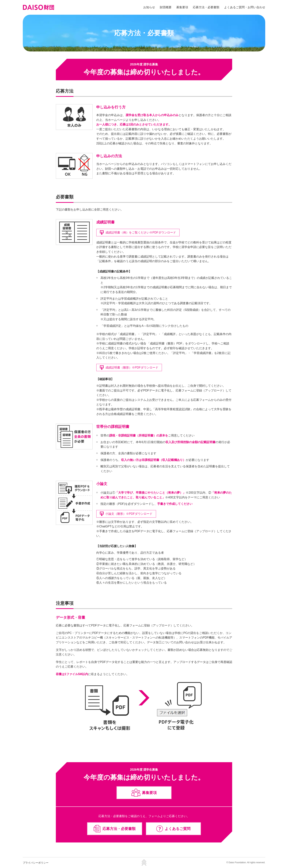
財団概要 (166, 7)
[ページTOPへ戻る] (144, 865)
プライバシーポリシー (36, 863)
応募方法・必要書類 (206, 7)
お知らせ (149, 7)
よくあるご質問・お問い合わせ (245, 7)
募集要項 (182, 7)
